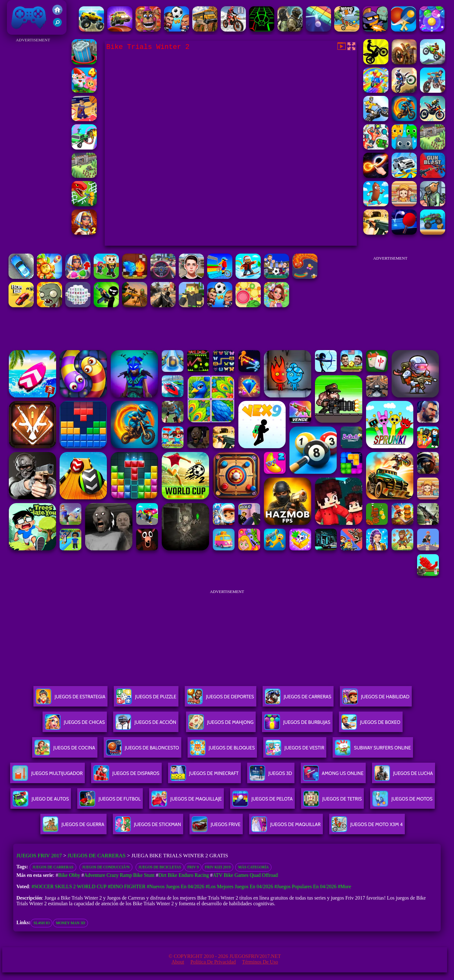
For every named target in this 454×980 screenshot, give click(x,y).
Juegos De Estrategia (70, 699)
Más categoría (253, 867)
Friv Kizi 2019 (218, 867)
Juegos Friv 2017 (29, 17)
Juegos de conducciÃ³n (106, 867)
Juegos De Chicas (75, 725)
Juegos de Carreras (96, 856)
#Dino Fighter (127, 886)
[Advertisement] (33, 139)
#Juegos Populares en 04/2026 (305, 886)
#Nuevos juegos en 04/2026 (175, 886)
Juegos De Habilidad (376, 699)
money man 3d (70, 923)
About (178, 962)
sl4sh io (41, 923)
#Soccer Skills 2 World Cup (69, 886)
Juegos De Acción (146, 725)
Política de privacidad (213, 962)
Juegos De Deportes (220, 699)
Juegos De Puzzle (146, 699)
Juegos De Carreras (298, 699)
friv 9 (193, 867)
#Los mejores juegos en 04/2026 (239, 886)
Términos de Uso (260, 962)
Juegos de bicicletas (160, 867)
